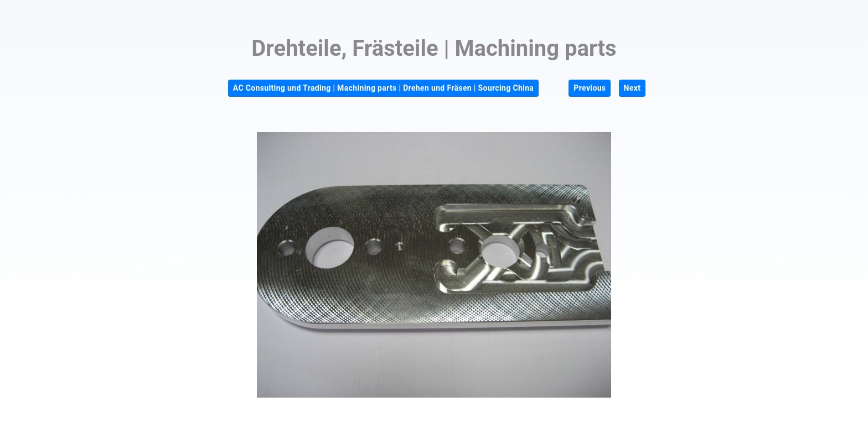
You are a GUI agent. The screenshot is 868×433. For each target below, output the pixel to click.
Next (632, 88)
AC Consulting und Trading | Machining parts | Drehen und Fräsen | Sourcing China (383, 88)
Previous (590, 88)
